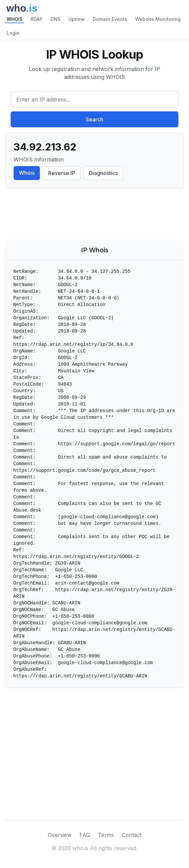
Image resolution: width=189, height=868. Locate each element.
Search (94, 119)
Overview (60, 835)
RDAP (37, 19)
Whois (27, 173)
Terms (106, 835)
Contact (132, 835)
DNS (55, 19)
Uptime (77, 19)
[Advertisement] (94, 216)
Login (13, 33)
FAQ (85, 835)
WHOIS (15, 19)
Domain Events (110, 19)
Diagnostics (103, 173)
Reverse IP (62, 173)
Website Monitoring (158, 19)
